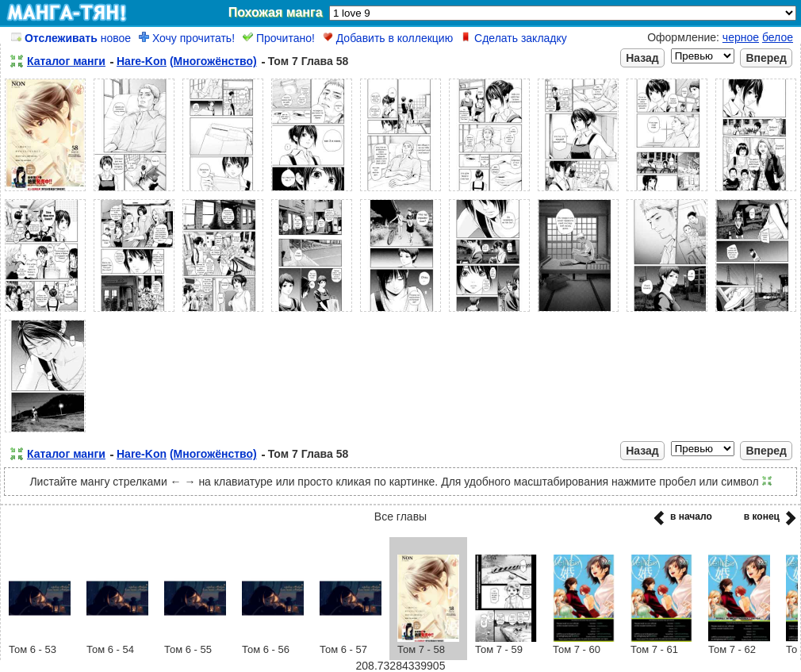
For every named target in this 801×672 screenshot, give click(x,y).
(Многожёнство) (213, 61)
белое (778, 37)
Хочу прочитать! (187, 38)
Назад (642, 58)
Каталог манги (66, 61)
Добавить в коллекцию (388, 38)
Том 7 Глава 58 (309, 61)
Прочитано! (279, 38)
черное (741, 37)
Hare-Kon (142, 61)
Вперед (766, 58)
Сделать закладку (514, 38)
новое (71, 38)
